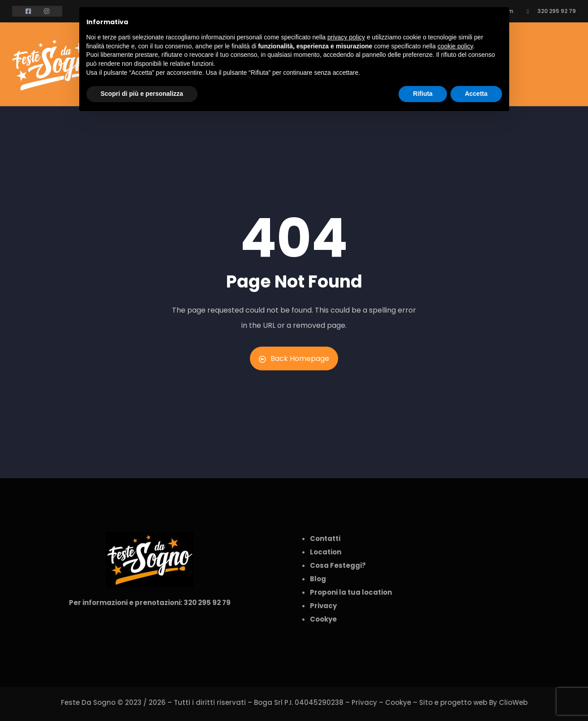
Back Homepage (294, 358)
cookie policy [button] (455, 46)
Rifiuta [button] (423, 94)
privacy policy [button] (346, 37)
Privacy (364, 702)
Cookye (398, 702)
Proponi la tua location (351, 592)
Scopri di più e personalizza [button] (142, 94)
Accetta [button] (476, 94)
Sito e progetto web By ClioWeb (473, 702)
